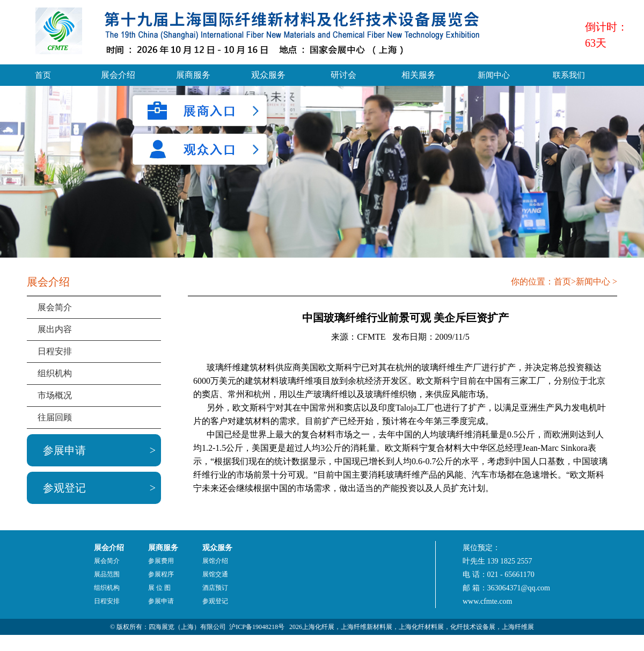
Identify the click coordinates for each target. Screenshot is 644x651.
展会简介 (55, 307)
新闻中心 (494, 75)
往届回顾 (55, 417)
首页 (43, 75)
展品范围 (107, 574)
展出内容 (55, 329)
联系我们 (569, 75)
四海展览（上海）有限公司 (187, 627)
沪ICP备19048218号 (257, 627)
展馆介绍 (215, 561)
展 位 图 (159, 588)
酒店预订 (215, 588)
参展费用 (161, 561)
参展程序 (161, 574)
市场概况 (55, 395)
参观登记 (64, 488)
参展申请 (64, 450)
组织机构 (55, 373)
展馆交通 (215, 574)
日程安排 (55, 351)
